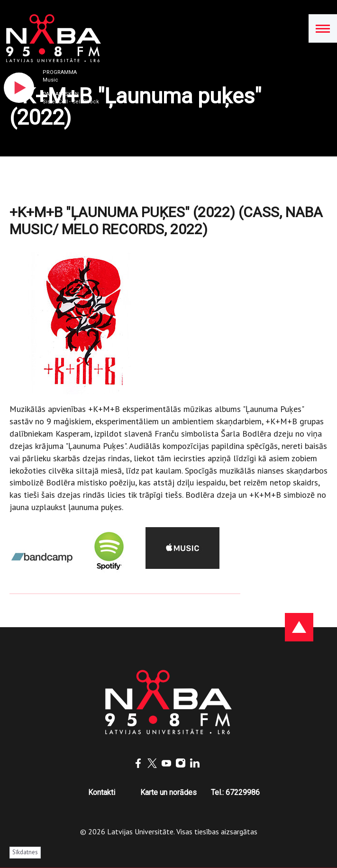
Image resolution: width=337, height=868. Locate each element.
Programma (60, 72)
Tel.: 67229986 (235, 792)
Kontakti (102, 792)
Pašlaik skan (61, 94)
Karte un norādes (168, 792)
